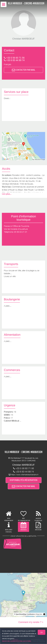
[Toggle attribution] (44, 614)
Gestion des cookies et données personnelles (17, 641)
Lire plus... (7, 194)
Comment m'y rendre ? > (31, 622)
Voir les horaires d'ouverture (16, 229)
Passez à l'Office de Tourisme (16, 226)
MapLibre (39, 614)
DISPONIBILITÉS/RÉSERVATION (24, 480)
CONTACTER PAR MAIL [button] (24, 70)
